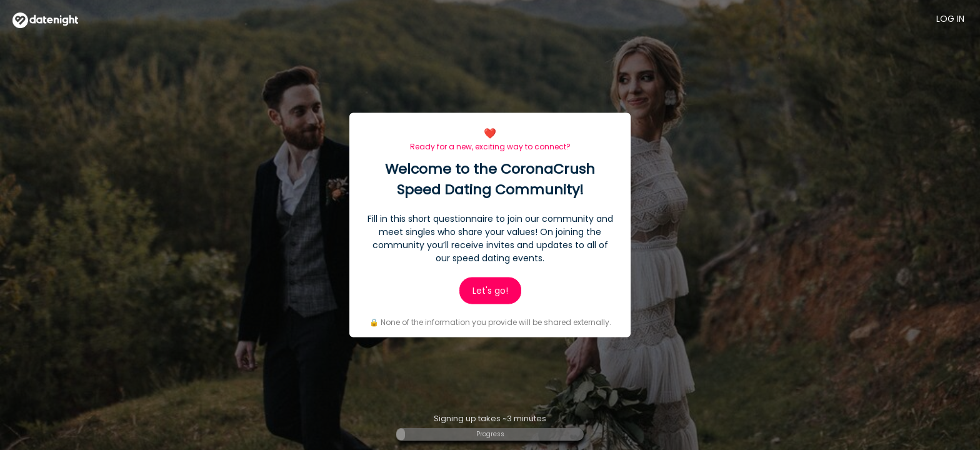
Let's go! (490, 291)
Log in (950, 19)
